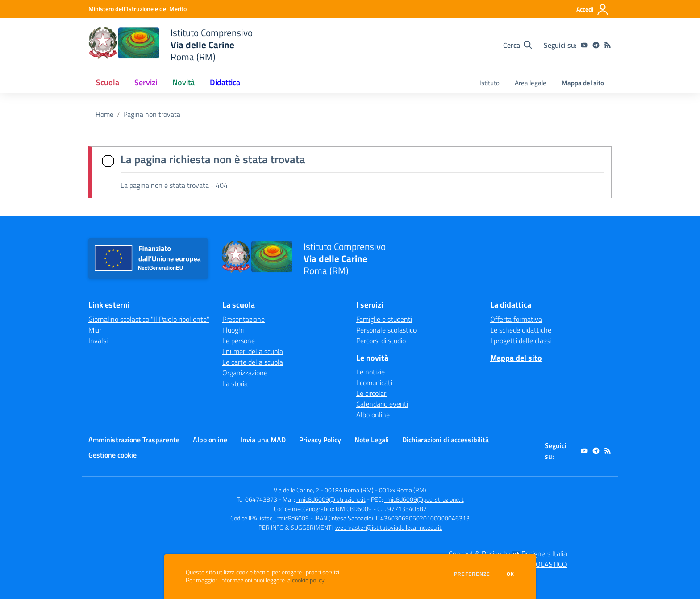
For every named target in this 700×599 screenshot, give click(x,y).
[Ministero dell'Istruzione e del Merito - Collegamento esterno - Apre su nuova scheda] (137, 9)
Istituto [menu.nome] (490, 83)
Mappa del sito (583, 83)
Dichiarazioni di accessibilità (446, 440)
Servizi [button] (146, 82)
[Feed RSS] (608, 45)
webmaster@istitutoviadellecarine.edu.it (388, 527)
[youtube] (584, 45)
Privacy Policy (320, 440)
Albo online (373, 415)
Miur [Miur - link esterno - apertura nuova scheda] (95, 330)
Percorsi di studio (381, 341)
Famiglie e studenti (384, 319)
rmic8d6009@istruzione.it (331, 499)
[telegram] (596, 45)
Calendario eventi (382, 404)
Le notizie (371, 372)
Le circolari (372, 393)
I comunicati (374, 383)
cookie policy (308, 580)
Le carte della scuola (253, 362)
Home (104, 114)
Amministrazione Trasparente (134, 440)
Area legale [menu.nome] (531, 83)
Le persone (239, 341)
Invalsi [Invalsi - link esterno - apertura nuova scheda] (98, 341)
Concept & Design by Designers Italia (508, 553)
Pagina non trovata (152, 114)
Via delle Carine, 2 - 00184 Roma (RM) (324, 490)
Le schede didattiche (521, 330)
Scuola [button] (108, 82)
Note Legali (372, 440)
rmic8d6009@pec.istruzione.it (424, 499)
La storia (235, 383)
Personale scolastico (386, 330)
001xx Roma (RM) (403, 490)
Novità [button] (183, 82)
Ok (511, 574)
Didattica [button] (225, 82)
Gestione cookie (112, 455)
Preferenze (472, 574)
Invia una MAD (263, 440)
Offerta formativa (516, 319)
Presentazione (244, 319)
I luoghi (233, 330)
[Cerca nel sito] (518, 45)
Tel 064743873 (257, 499)
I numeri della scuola (253, 351)
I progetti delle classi (521, 341)
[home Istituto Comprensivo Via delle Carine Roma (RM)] (171, 45)
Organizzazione (245, 373)
